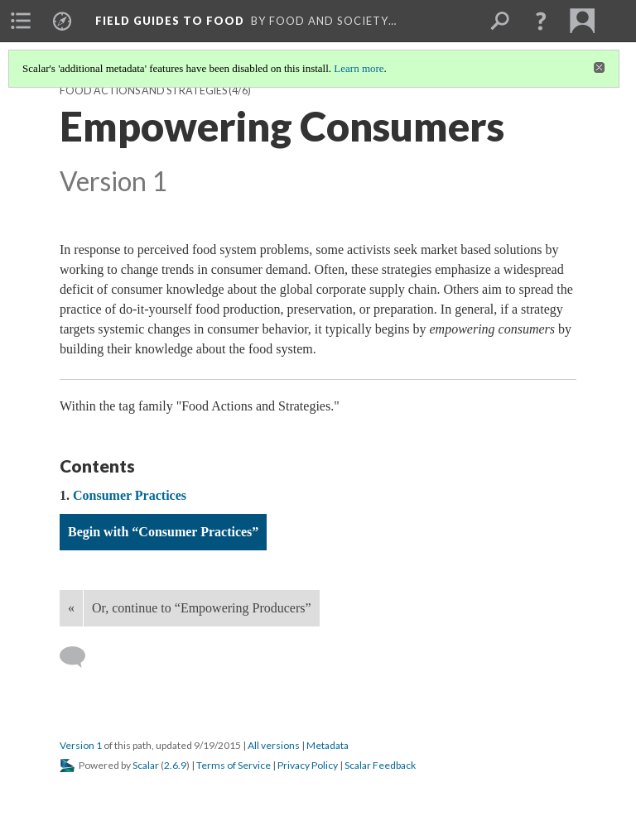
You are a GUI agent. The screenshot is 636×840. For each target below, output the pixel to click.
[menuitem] (21, 21)
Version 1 (81, 745)
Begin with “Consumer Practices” (163, 532)
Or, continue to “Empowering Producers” (202, 608)
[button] (541, 21)
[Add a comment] (80, 657)
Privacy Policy (308, 765)
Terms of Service (234, 765)
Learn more (359, 68)
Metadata (328, 745)
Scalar (146, 765)
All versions (274, 745)
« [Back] (71, 608)
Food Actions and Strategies (143, 91)
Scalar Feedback (380, 765)
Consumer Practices (130, 495)
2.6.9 (175, 765)
